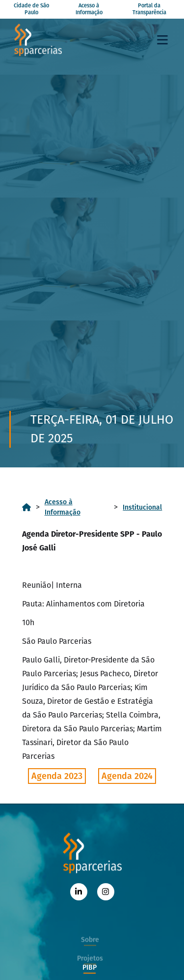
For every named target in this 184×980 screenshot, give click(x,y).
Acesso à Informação (89, 9)
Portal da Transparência (149, 9)
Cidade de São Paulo (31, 9)
